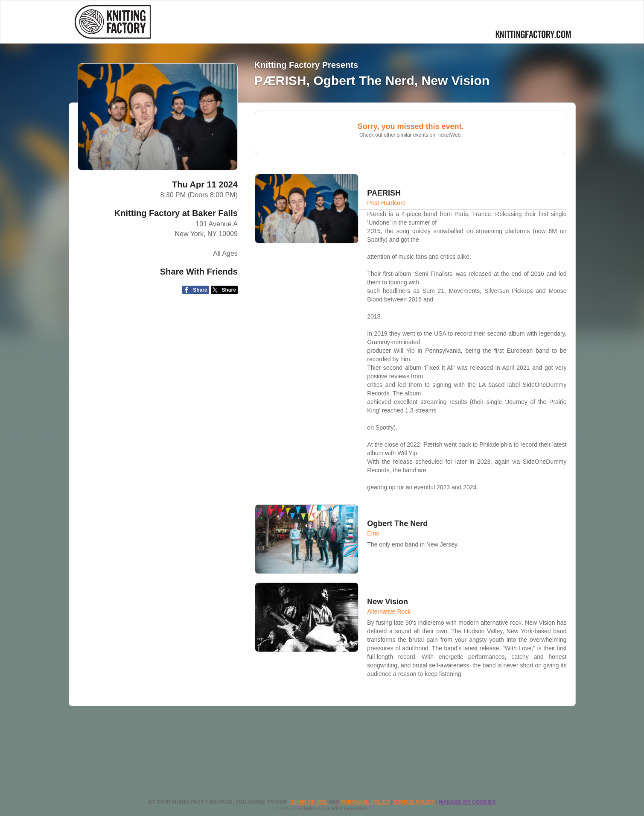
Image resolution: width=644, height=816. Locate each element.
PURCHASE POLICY (366, 802)
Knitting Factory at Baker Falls (176, 213)
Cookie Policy (415, 802)
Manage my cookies (467, 802)
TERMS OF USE (308, 802)
